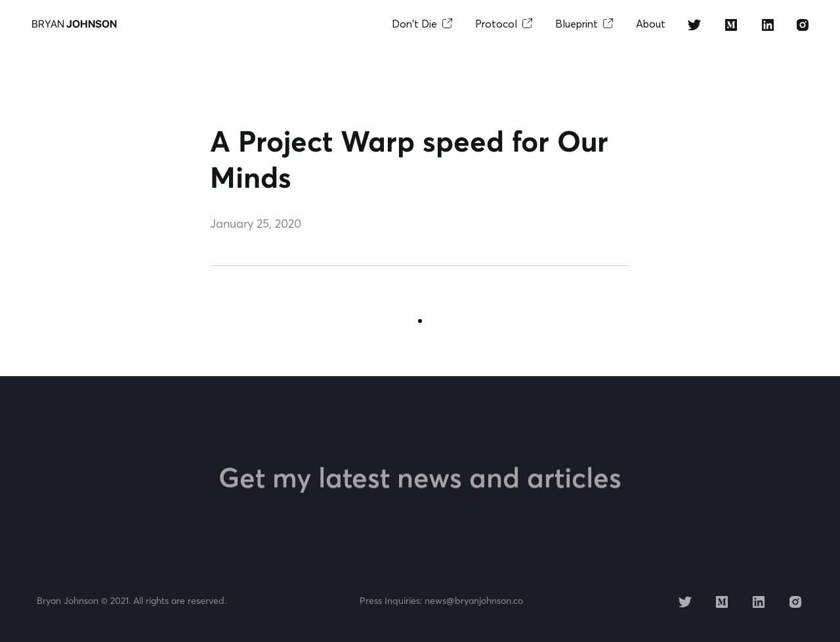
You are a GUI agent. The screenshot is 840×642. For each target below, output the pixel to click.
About (651, 24)
